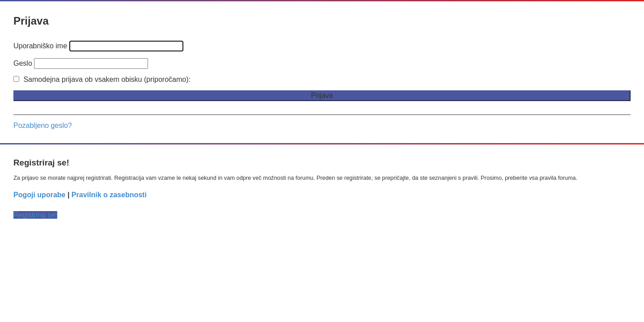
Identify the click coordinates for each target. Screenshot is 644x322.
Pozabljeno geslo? (43, 125)
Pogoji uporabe (39, 195)
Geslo (23, 63)
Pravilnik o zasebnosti (109, 195)
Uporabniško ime (40, 46)
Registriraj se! (35, 215)
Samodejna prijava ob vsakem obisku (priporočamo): (102, 79)
